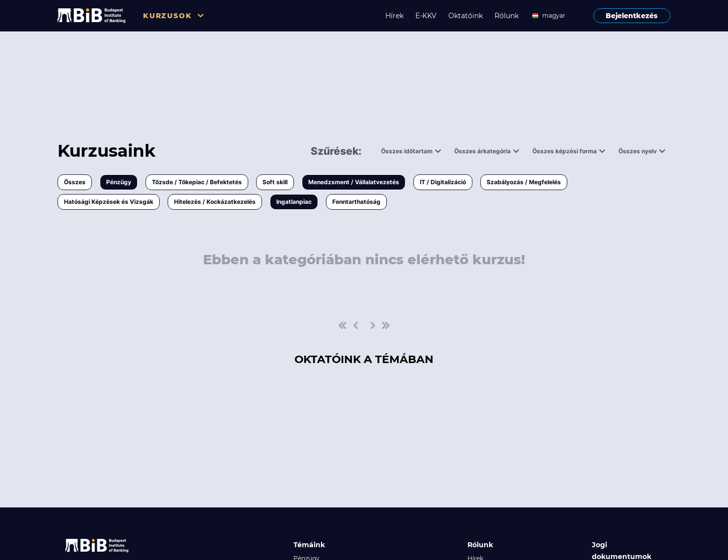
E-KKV (426, 16)
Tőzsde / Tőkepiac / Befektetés (197, 182)
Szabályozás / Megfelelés (524, 182)
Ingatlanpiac (294, 202)
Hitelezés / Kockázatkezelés (215, 202)
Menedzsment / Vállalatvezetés (354, 182)
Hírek (394, 16)
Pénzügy (119, 182)
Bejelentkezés (632, 16)
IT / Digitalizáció (443, 182)
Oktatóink (466, 16)
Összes (75, 182)
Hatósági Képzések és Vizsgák (109, 202)
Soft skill (275, 182)
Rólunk (507, 16)
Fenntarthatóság (356, 202)
